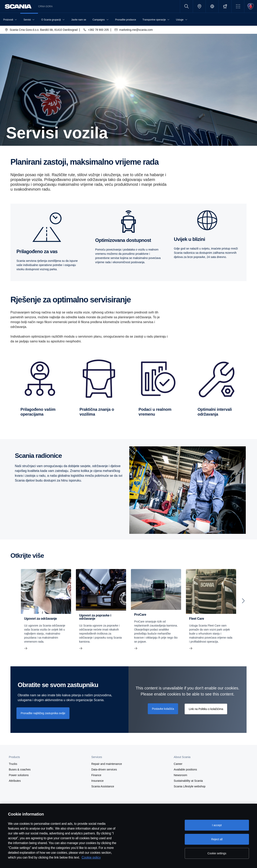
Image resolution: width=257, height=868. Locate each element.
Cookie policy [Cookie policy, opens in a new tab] (91, 857)
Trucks (13, 764)
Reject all (217, 839)
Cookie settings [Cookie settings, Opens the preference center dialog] (217, 853)
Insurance (97, 781)
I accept (217, 825)
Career (178, 764)
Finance (96, 775)
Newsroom (180, 775)
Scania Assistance (103, 786)
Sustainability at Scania (188, 781)
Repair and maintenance (107, 764)
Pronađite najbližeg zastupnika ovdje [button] (43, 713)
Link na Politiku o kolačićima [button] (206, 709)
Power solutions (19, 775)
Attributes (15, 781)
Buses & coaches (20, 769)
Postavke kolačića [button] (163, 709)
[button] (238, 6)
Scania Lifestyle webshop (190, 786)
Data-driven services (104, 769)
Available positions (185, 769)
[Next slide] (243, 601)
